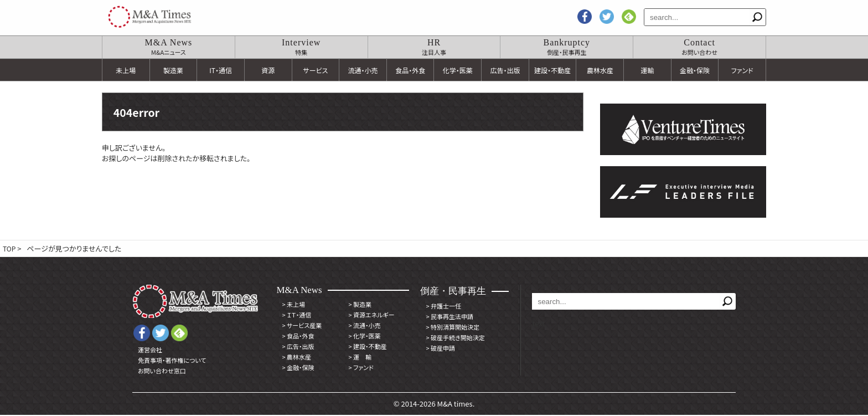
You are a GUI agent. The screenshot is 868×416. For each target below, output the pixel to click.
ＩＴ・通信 (296, 316)
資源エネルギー (371, 316)
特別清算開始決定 (453, 328)
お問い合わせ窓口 (162, 372)
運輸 (647, 70)
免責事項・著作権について (172, 361)
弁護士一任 (443, 307)
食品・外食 (410, 70)
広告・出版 (505, 70)
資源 (268, 70)
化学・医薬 (458, 70)
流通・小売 (363, 70)
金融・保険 (695, 70)
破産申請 (440, 349)
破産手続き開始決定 (455, 338)
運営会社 (150, 351)
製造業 (173, 70)
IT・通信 (221, 70)
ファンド (742, 70)
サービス (315, 70)
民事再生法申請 (449, 317)
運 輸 (360, 358)
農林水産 (600, 70)
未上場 (126, 70)
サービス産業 (302, 326)
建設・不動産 (552, 70)
